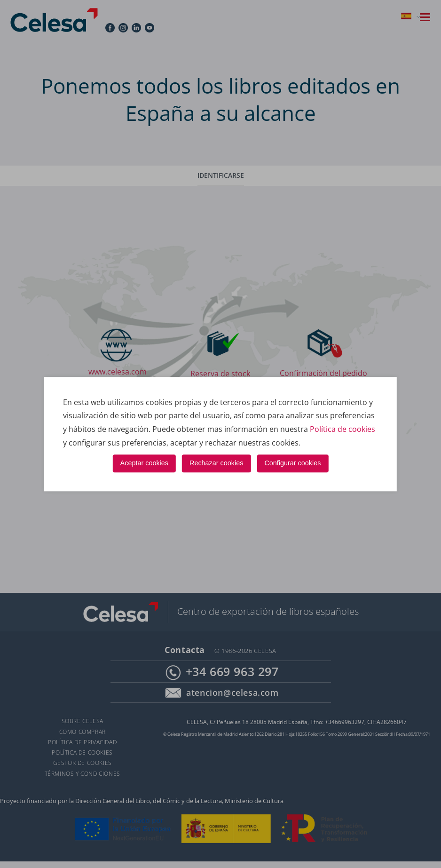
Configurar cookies (292, 463)
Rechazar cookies (216, 463)
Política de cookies (343, 429)
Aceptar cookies (144, 463)
